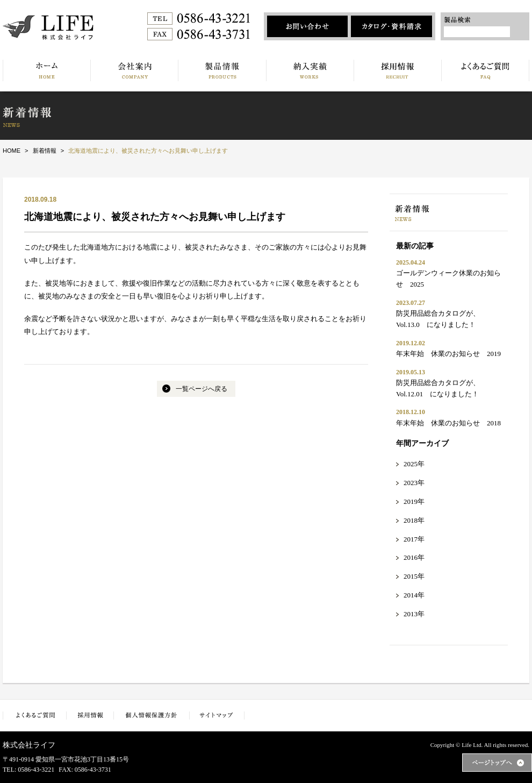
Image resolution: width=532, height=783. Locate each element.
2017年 (414, 539)
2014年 (414, 595)
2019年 (414, 501)
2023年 (414, 483)
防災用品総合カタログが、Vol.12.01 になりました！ (438, 388)
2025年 (414, 464)
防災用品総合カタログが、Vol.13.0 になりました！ (438, 319)
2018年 (414, 520)
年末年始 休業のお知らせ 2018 (448, 423)
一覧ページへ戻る (202, 389)
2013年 (414, 614)
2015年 (414, 576)
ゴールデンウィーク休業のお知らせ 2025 (448, 279)
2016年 (414, 557)
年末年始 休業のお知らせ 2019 (448, 354)
